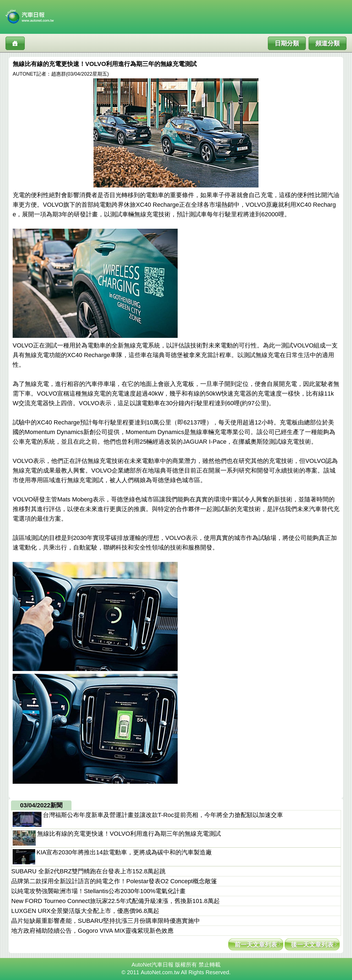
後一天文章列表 (312, 945)
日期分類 (287, 43)
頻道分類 (328, 43)
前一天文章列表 (256, 945)
